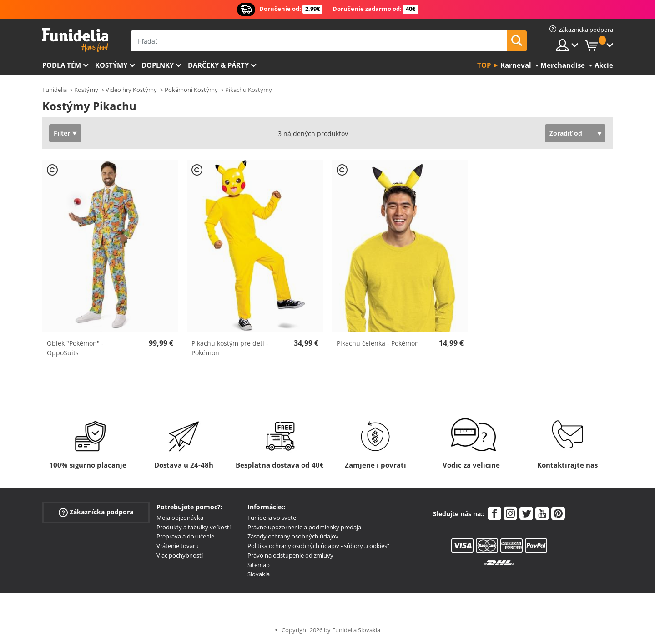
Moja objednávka (180, 518)
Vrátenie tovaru (178, 546)
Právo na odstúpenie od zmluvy (290, 555)
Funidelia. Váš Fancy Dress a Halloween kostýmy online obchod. (75, 40)
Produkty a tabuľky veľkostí (194, 527)
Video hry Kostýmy (131, 90)
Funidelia (55, 90)
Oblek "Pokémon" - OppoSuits (75, 348)
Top (484, 65)
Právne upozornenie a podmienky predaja (304, 527)
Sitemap (259, 565)
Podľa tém (62, 65)
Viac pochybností (180, 555)
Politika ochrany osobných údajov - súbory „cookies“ (318, 546)
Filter (62, 133)
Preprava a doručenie (185, 536)
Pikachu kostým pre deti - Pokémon (230, 348)
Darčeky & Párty (218, 65)
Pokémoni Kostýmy (191, 90)
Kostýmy (111, 65)
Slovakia (259, 574)
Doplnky (158, 65)
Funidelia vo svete (272, 518)
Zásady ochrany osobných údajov (293, 536)
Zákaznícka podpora (96, 512)
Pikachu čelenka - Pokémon (378, 343)
